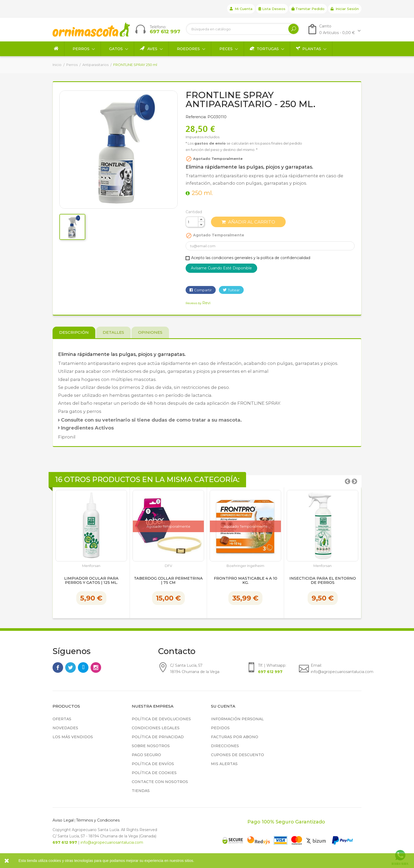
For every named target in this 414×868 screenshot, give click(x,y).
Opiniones (150, 332)
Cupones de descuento (237, 755)
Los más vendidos (73, 737)
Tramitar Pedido (308, 9)
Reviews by (198, 303)
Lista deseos (272, 9)
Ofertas (62, 719)
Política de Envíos (153, 764)
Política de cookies (154, 773)
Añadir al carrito (248, 222)
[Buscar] (243, 29)
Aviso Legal (63, 820)
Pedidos (220, 728)
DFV (168, 566)
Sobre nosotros (151, 746)
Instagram (96, 667)
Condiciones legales (156, 728)
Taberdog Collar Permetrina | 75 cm (168, 581)
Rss (83, 667)
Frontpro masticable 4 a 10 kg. (246, 581)
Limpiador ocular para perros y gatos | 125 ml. (91, 581)
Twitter (70, 667)
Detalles (113, 332)
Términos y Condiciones (98, 820)
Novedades (65, 728)
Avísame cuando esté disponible (221, 268)
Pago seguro (146, 755)
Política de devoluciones (161, 719)
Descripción (74, 332)
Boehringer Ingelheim (245, 566)
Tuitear (234, 290)
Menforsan (91, 566)
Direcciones (225, 746)
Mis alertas (224, 764)
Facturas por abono (235, 737)
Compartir (203, 290)
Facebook (58, 667)
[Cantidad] (192, 222)
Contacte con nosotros (160, 782)
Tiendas (141, 791)
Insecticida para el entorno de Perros (323, 581)
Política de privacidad (158, 737)
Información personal (237, 719)
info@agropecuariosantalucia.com (112, 842)
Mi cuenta (241, 9)
